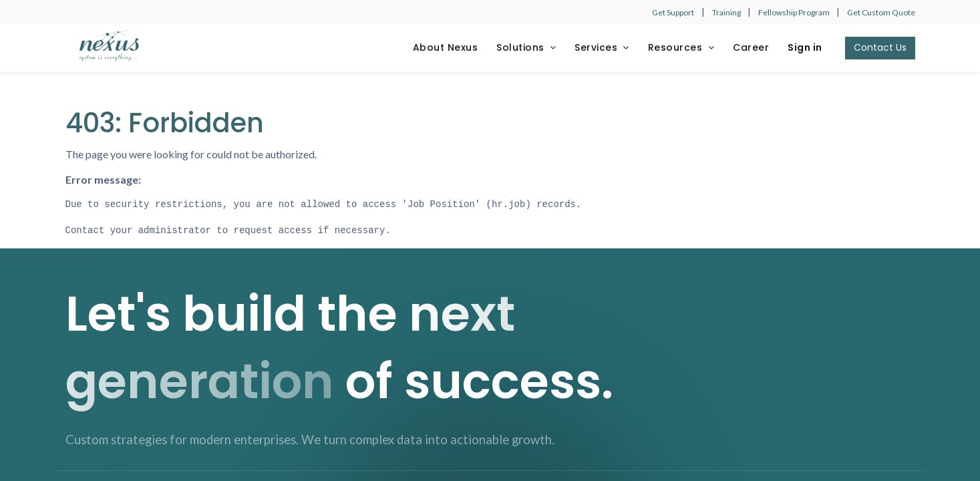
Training (727, 12)
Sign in (805, 47)
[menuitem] (446, 48)
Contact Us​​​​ (880, 47)
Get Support (673, 12)
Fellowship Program (795, 12)
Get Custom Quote (881, 12)
